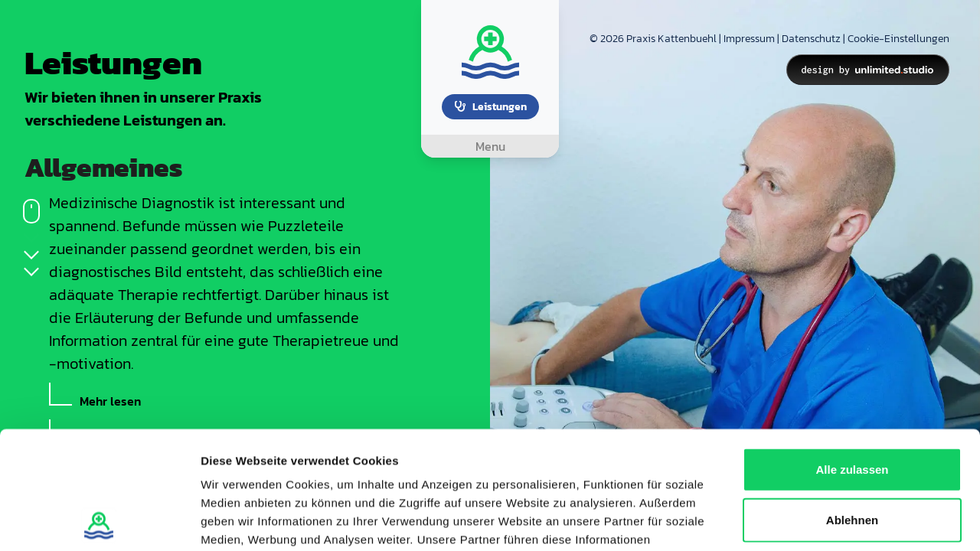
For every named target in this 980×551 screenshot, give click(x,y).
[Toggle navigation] (490, 146)
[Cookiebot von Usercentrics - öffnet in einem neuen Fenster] (99, 521)
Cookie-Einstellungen (898, 39)
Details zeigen (814, 521)
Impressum (749, 39)
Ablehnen (852, 402)
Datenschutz (811, 39)
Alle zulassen (852, 352)
